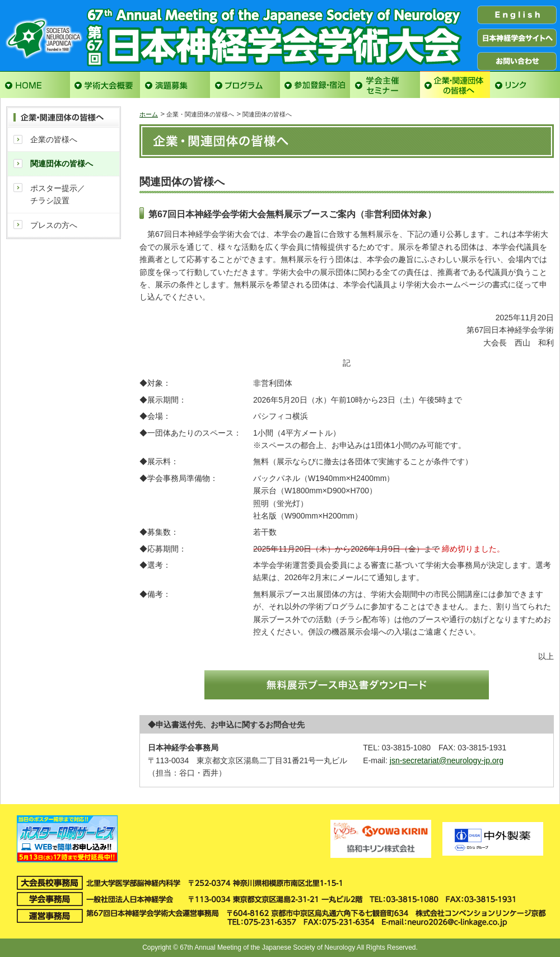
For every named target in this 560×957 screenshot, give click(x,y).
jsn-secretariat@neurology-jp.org (447, 760)
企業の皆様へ (54, 139)
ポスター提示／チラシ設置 (58, 194)
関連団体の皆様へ (62, 164)
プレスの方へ (54, 225)
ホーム (149, 114)
